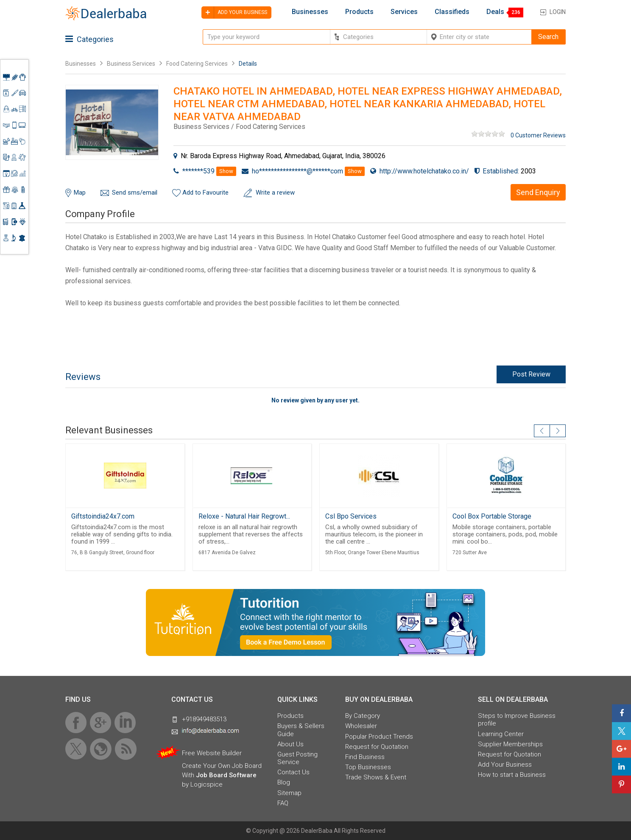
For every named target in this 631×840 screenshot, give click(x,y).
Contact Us (293, 772)
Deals (495, 12)
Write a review (275, 193)
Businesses (310, 12)
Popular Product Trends (379, 737)
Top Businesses (368, 767)
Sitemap (289, 793)
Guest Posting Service (297, 758)
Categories (89, 39)
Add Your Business (505, 765)
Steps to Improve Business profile (517, 720)
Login (558, 12)
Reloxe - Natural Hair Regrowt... (244, 516)
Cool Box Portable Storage (492, 516)
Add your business (234, 13)
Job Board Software (226, 775)
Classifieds (452, 12)
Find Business (365, 757)
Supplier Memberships (510, 744)
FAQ (283, 803)
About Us (290, 744)
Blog (284, 782)
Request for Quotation (377, 747)
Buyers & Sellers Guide (301, 730)
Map (80, 193)
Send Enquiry (538, 192)
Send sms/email (135, 193)
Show (226, 171)
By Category (363, 716)
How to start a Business (512, 775)
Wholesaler (361, 726)
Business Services (132, 64)
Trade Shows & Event (376, 777)
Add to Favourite (205, 193)
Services (404, 12)
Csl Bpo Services (351, 516)
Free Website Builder (212, 753)
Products (359, 12)
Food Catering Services (197, 64)
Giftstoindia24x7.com (103, 516)
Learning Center (501, 734)
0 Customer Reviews (538, 135)
